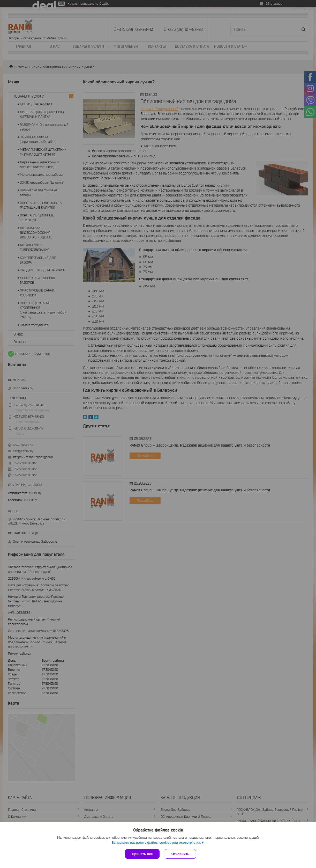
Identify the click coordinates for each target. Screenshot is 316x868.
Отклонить (180, 854)
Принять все (142, 854)
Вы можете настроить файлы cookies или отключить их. (156, 843)
